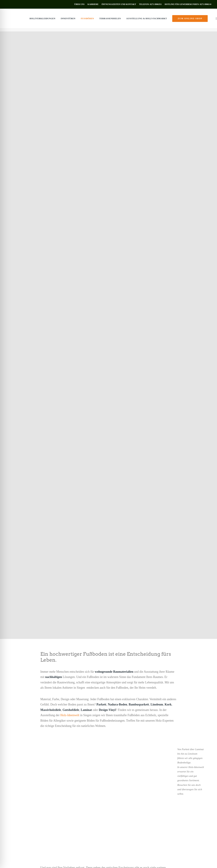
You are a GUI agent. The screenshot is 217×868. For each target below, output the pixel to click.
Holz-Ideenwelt (70, 195)
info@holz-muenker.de (134, 820)
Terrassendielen (102, 20)
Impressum (31, 861)
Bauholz (64, 808)
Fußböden (79, 20)
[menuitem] (80, 4)
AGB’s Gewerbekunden (80, 861)
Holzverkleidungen (35, 20)
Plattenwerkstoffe (69, 812)
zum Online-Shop (23, 828)
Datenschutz (43, 861)
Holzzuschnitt (67, 821)
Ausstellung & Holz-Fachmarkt (139, 20)
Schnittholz (66, 804)
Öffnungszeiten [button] (133, 832)
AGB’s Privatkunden (59, 861)
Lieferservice (67, 817)
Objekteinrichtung (69, 826)
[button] (208, 20)
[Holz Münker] (13, 20)
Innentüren (60, 20)
